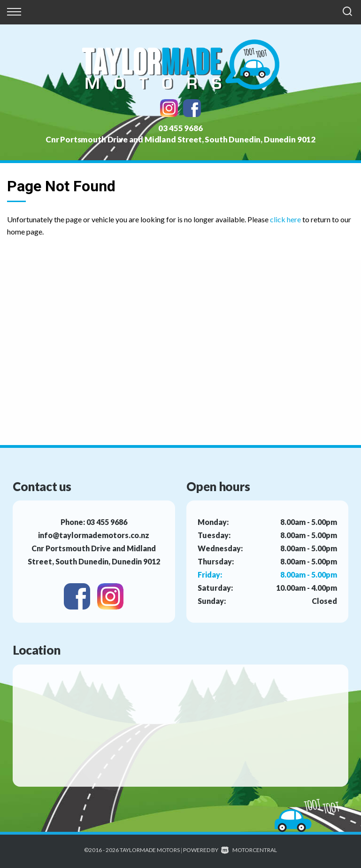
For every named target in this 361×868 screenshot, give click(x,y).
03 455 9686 (180, 128)
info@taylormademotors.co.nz (94, 535)
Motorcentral (249, 850)
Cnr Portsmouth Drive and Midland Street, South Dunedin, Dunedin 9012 (180, 139)
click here (285, 219)
